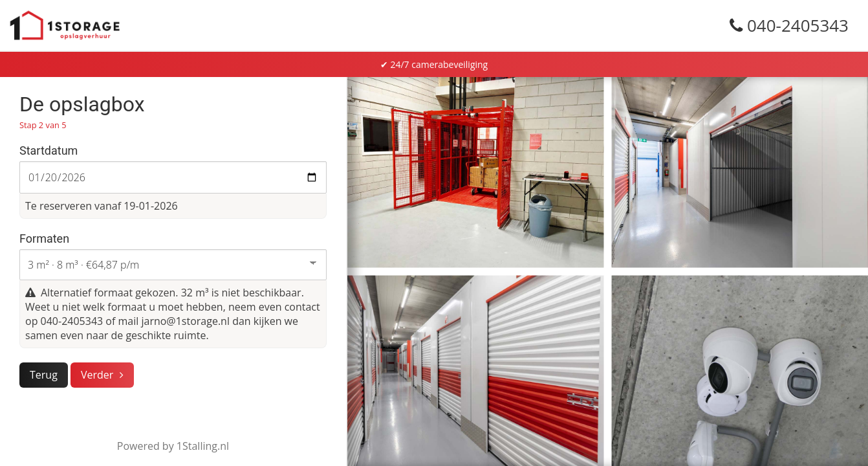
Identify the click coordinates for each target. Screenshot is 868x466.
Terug (44, 375)
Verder (97, 375)
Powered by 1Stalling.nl (173, 446)
